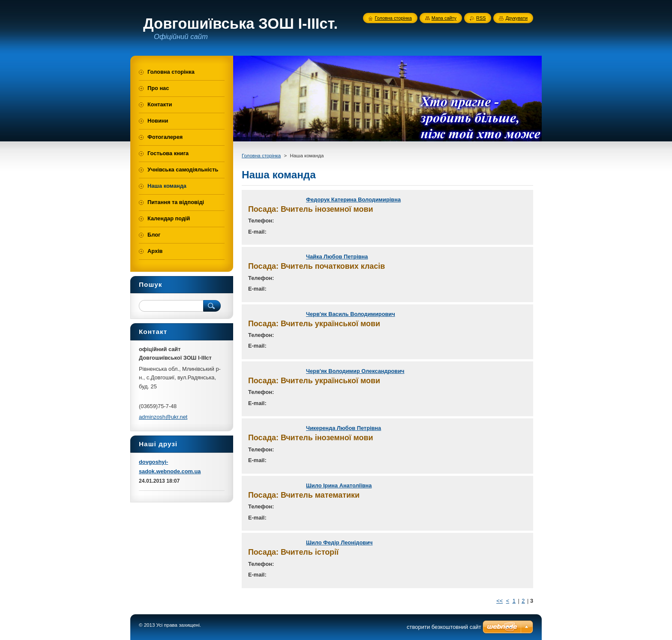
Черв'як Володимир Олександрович (355, 371)
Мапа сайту (444, 18)
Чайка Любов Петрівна (337, 257)
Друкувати (516, 18)
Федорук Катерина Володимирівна (353, 200)
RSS (481, 18)
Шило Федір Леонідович (339, 542)
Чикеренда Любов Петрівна (343, 428)
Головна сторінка (261, 156)
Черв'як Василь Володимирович (351, 314)
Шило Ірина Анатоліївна (339, 485)
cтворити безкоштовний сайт (444, 627)
